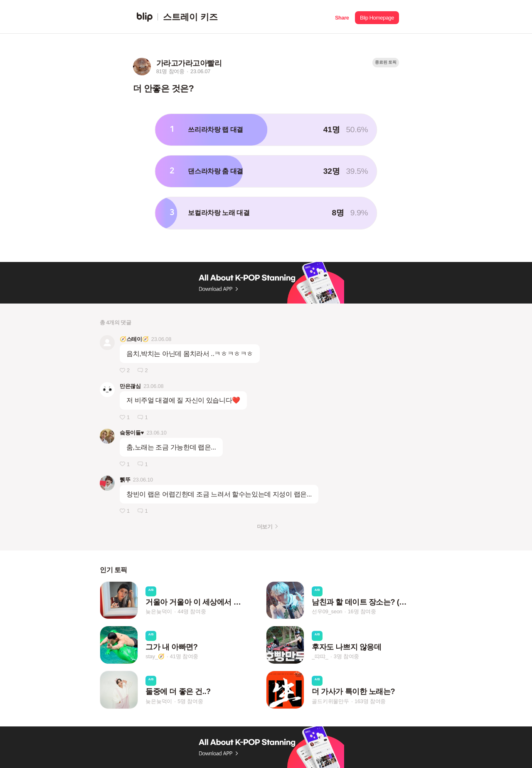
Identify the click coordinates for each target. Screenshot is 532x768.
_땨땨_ (320, 656)
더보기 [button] (265, 527)
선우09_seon (327, 612)
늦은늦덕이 (159, 612)
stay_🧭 (155, 656)
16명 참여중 (362, 612)
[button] (342, 17)
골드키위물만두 (330, 701)
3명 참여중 (346, 656)
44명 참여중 (192, 612)
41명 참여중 (184, 656)
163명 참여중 (370, 701)
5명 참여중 (190, 701)
